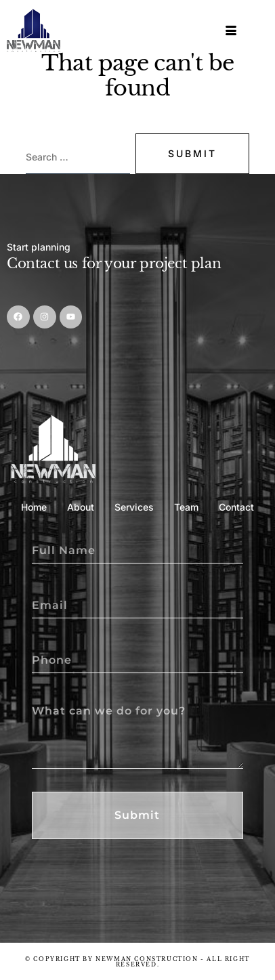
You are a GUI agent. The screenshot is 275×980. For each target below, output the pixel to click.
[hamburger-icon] (232, 31)
